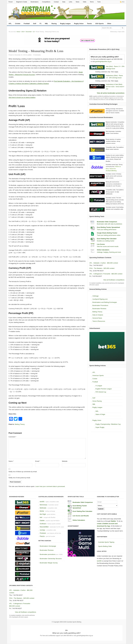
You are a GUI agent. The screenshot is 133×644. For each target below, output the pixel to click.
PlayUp (42, 536)
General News (97, 318)
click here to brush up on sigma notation (22, 97)
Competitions (46, 2)
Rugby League (65, 24)
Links (71, 2)
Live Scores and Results (81, 516)
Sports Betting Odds (105, 546)
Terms (92, 2)
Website (65, 461)
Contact (56, 2)
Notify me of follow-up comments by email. (23, 472)
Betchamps (43, 505)
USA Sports (99, 24)
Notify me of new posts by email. (20, 478)
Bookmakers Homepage (48, 546)
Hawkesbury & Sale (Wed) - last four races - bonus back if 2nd (115, 87)
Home (18, 32)
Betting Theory (20, 424)
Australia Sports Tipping (106, 542)
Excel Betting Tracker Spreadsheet (108, 227)
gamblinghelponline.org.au (103, 62)
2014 (23, 32)
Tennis (89, 24)
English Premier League (104, 389)
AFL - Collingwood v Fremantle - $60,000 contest (106, 274)
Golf (35, 24)
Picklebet (43, 533)
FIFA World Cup (101, 392)
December (29, 32)
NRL (97, 411)
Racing (54, 24)
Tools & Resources (99, 321)
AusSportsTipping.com (100, 299)
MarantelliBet (44, 527)
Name (11, 461)
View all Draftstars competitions (114, 280)
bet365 (42, 502)
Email (38, 461)
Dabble (42, 521)
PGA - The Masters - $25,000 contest (102, 268)
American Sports (98, 375)
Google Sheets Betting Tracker (107, 233)
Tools (99, 2)
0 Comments (37, 55)
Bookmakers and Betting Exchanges (105, 302)
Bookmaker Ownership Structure (51, 559)
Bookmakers (35, 2)
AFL (10, 24)
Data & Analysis (98, 315)
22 (34, 32)
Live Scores (101, 244)
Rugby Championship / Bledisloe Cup (108, 424)
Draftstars (43, 524)
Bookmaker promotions (48, 554)
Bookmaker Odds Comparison (107, 222)
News (78, 2)
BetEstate (43, 508)
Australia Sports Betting (74, 622)
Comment (12, 437)
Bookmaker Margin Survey (49, 563)
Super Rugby (100, 427)
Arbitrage (96, 296)
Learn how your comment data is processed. (50, 486)
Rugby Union (79, 24)
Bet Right (43, 514)
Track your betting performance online (109, 235)
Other (109, 24)
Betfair (42, 511)
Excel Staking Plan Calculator (107, 239)
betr (41, 517)
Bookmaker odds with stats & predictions (110, 224)
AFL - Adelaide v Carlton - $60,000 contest (104, 263)
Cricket (18, 24)
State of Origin (100, 414)
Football (27, 24)
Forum (11, 2)
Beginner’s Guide (22, 2)
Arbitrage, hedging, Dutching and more (109, 252)
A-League (99, 386)
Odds (85, 2)
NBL (47, 24)
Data (64, 2)
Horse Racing (97, 401)
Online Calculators (103, 250)
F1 (40, 24)
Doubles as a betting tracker (106, 241)
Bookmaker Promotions (100, 305)
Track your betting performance (107, 230)
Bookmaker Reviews (99, 309)
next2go (42, 530)
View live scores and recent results (108, 247)
